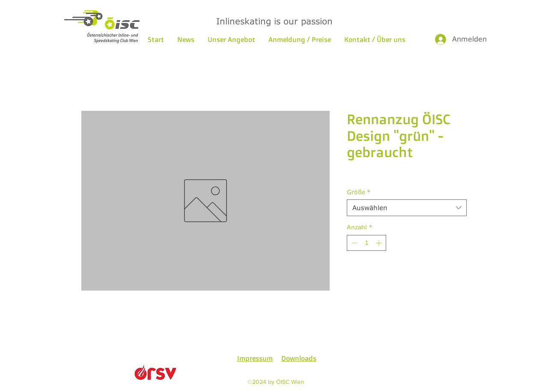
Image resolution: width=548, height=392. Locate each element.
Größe (359, 192)
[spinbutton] (366, 243)
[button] (231, 39)
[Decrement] (353, 243)
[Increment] (380, 243)
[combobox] (407, 208)
